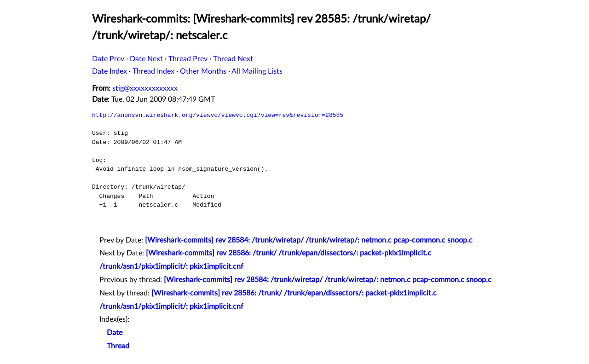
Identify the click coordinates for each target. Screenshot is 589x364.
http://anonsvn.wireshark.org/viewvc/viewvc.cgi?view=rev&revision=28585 (218, 115)
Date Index (110, 71)
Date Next (146, 59)
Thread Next (233, 59)
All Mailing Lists (257, 71)
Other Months (203, 71)
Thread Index (153, 71)
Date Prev (108, 59)
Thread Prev (188, 59)
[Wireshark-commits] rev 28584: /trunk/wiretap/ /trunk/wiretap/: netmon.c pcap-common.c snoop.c (309, 240)
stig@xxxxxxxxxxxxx (145, 88)
